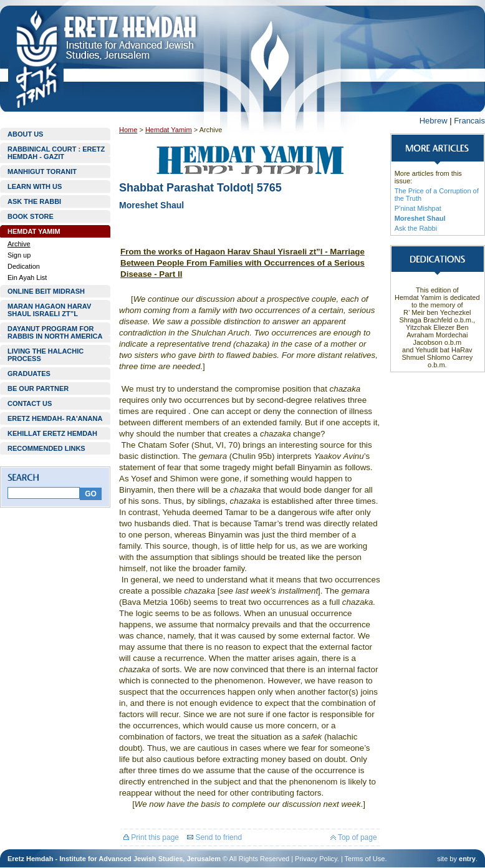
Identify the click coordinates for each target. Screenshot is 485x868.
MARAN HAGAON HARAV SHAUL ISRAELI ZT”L (49, 310)
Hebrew (434, 121)
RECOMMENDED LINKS (46, 448)
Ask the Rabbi (416, 228)
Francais (469, 121)
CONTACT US (30, 403)
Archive (19, 244)
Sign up (19, 255)
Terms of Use (365, 859)
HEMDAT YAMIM (34, 231)
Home (128, 130)
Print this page (151, 837)
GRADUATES (29, 374)
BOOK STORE (31, 216)
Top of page (354, 837)
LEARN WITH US (35, 186)
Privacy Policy (316, 859)
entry (467, 859)
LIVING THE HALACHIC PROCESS (46, 355)
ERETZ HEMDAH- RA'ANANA (55, 418)
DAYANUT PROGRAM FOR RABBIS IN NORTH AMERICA (55, 332)
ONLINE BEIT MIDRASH (46, 291)
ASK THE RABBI (34, 201)
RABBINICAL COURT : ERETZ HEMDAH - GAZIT (56, 153)
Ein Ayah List (27, 277)
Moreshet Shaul (420, 218)
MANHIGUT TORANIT (42, 171)
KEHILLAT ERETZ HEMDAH (52, 433)
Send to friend (214, 837)
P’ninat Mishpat (418, 208)
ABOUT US (25, 134)
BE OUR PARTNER (38, 388)
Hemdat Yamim (169, 130)
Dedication (24, 266)
